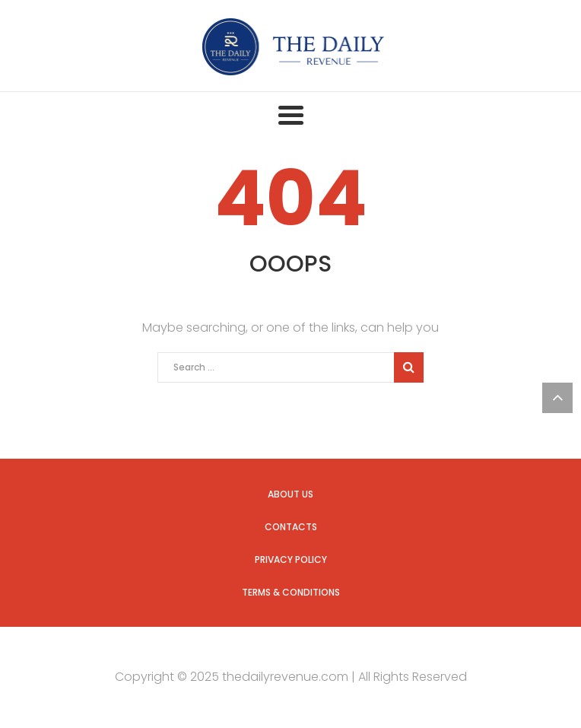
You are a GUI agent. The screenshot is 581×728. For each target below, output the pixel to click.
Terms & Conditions (291, 592)
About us (290, 494)
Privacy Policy (291, 560)
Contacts (291, 527)
